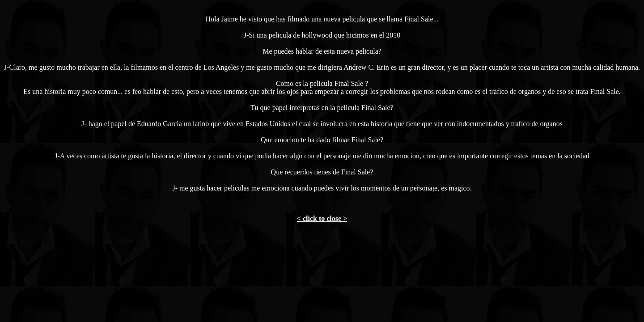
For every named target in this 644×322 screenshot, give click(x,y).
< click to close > (322, 218)
